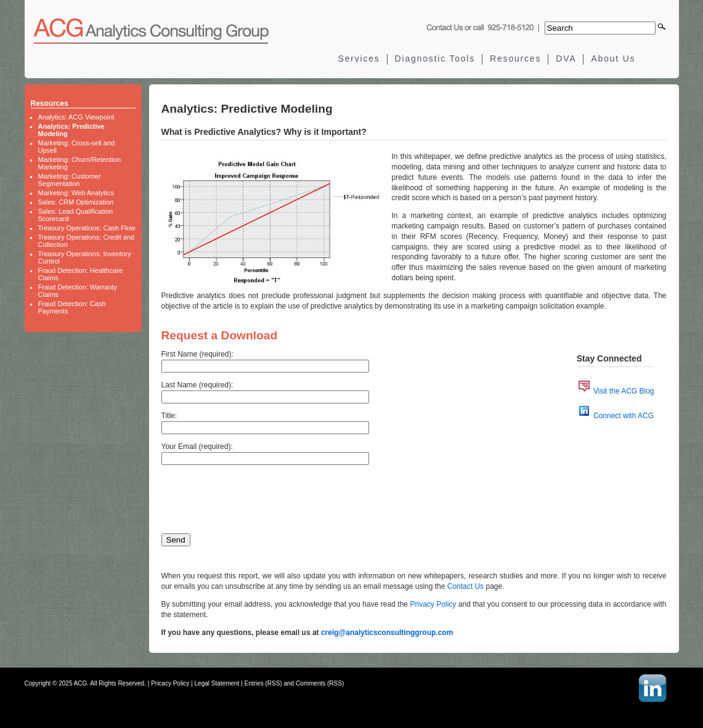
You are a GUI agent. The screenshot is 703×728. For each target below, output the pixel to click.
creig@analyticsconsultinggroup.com (387, 633)
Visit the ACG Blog (624, 391)
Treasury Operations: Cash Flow (87, 228)
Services (359, 59)
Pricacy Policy (170, 683)
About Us (613, 59)
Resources (515, 59)
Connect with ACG (624, 416)
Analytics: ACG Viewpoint (76, 117)
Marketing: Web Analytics (76, 193)
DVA (566, 59)
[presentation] (255, 496)
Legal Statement (217, 683)
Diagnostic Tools (435, 59)
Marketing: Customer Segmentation (70, 180)
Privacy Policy (433, 604)
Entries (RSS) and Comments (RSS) (295, 683)
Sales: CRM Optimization (76, 202)
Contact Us (465, 586)
